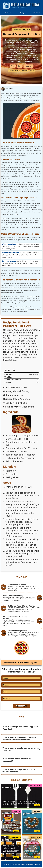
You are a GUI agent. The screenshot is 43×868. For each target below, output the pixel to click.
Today (22, 13)
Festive (32, 71)
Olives (5, 692)
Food (13, 66)
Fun (20, 66)
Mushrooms (7, 699)
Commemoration (14, 71)
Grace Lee (9, 89)
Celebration (24, 71)
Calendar (8, 13)
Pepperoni (7, 685)
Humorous (29, 66)
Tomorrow (36, 13)
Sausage (6, 678)
